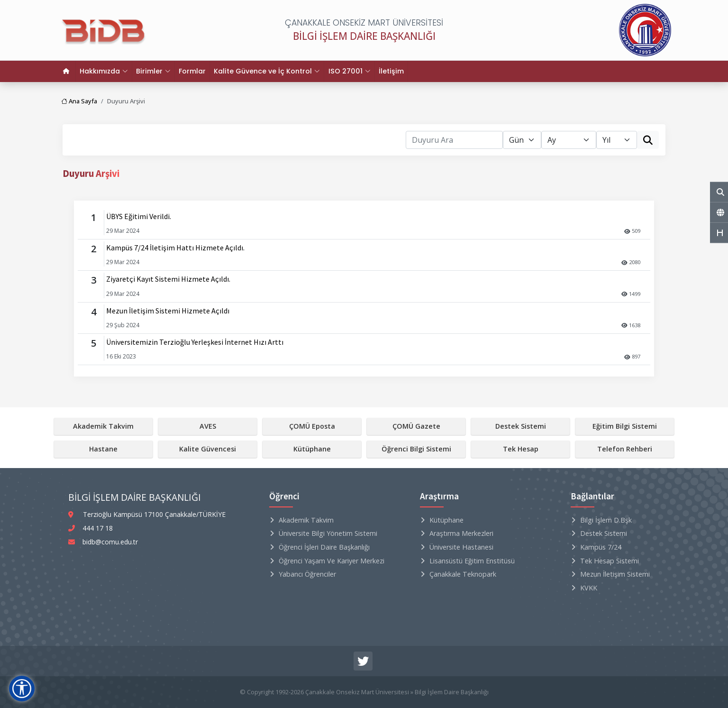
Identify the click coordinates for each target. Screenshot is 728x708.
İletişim (391, 71)
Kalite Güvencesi (208, 449)
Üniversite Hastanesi (461, 547)
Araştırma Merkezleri (461, 533)
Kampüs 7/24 (601, 547)
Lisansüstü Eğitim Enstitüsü (472, 561)
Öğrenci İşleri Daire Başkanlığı (324, 547)
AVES (208, 426)
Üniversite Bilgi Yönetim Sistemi (328, 533)
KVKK (589, 588)
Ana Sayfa (79, 101)
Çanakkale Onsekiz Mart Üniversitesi (357, 692)
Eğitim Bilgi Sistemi (625, 426)
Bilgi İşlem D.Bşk (606, 520)
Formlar (192, 71)
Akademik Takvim (103, 426)
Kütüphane (312, 449)
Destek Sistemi (521, 426)
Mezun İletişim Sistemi (615, 574)
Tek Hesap (521, 449)
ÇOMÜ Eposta (312, 426)
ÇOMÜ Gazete (416, 426)
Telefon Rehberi (625, 449)
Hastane (103, 449)
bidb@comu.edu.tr (110, 542)
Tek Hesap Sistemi (610, 561)
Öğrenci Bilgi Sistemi (416, 449)
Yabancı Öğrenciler (307, 574)
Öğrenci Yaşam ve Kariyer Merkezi (332, 561)
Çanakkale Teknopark (463, 574)
